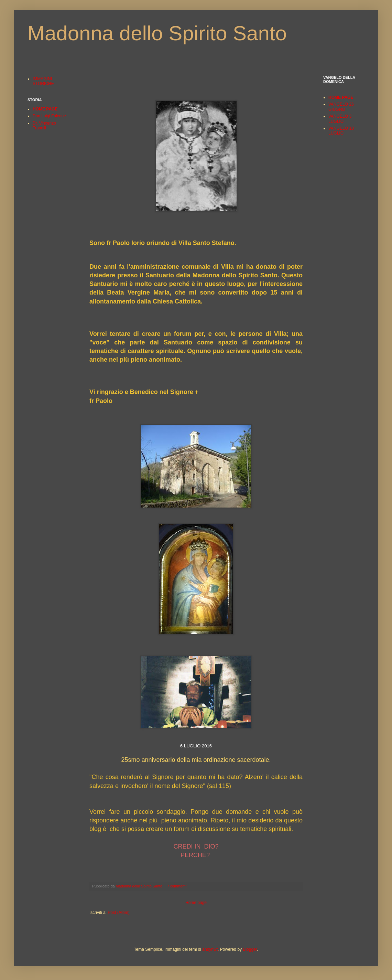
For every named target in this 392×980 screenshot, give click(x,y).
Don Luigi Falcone (49, 116)
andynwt (210, 949)
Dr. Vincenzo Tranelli (44, 126)
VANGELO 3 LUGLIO (340, 119)
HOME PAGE (45, 109)
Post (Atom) (118, 913)
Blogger (250, 949)
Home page (196, 903)
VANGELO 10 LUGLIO (341, 131)
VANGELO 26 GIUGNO (341, 107)
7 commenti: (178, 886)
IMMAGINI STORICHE (43, 81)
